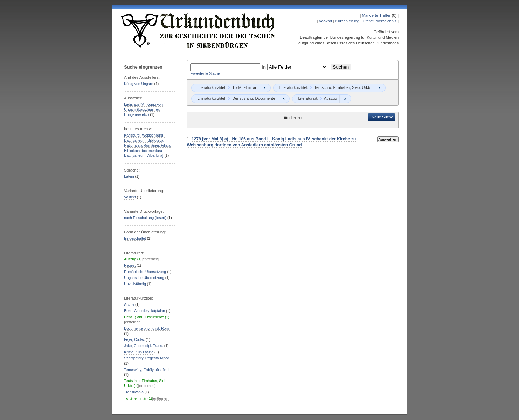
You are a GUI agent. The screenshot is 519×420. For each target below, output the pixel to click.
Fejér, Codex (134, 340)
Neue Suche (382, 117)
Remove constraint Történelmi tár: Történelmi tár (265, 88)
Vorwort (326, 21)
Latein (129, 177)
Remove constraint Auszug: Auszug (345, 99)
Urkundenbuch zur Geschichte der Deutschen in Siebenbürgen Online (198, 30)
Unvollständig (135, 284)
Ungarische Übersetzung (144, 278)
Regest (130, 265)
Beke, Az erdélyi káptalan (144, 311)
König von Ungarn (139, 84)
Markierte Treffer (376, 15)
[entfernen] (151, 259)
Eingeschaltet (135, 239)
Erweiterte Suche (205, 73)
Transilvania (134, 392)
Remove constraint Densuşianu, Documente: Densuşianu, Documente (283, 99)
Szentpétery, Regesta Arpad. (147, 358)
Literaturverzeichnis (379, 21)
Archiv (129, 305)
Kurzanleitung (347, 21)
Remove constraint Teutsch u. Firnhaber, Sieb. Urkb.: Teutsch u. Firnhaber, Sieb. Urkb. (379, 88)
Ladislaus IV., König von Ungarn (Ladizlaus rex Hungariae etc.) (143, 110)
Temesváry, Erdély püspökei (147, 370)
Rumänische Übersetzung (145, 272)
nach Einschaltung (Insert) (145, 218)
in (264, 67)
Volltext (130, 197)
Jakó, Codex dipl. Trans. (144, 346)
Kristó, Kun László (139, 352)
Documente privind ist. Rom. (147, 328)
